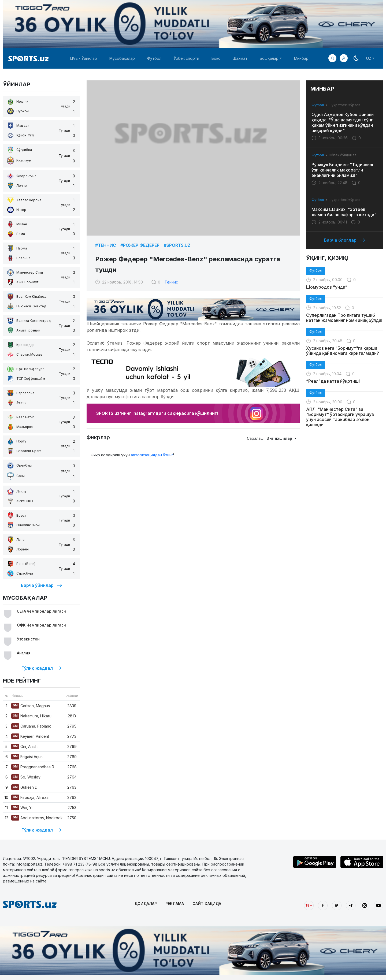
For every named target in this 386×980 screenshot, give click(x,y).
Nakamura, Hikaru (31, 716)
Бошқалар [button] (269, 58)
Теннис (171, 282)
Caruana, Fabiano (31, 726)
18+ (309, 905)
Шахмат (240, 58)
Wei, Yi (22, 808)
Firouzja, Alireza (30, 797)
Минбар (301, 58)
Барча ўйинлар (42, 585)
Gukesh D (24, 787)
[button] (344, 58)
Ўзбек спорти (186, 58)
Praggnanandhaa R (33, 767)
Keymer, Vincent (30, 736)
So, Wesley (26, 777)
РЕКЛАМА (175, 903)
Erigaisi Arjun (27, 757)
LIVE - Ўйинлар (84, 58)
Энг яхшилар (280, 438)
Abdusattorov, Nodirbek (37, 818)
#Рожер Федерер (140, 245)
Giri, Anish (24, 746)
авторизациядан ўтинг (152, 455)
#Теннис (106, 245)
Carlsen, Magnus (31, 706)
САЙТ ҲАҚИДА (207, 903)
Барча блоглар (345, 240)
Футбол (154, 58)
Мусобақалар (122, 58)
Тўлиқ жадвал (41, 668)
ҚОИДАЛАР (146, 903)
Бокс (216, 58)
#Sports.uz (177, 245)
